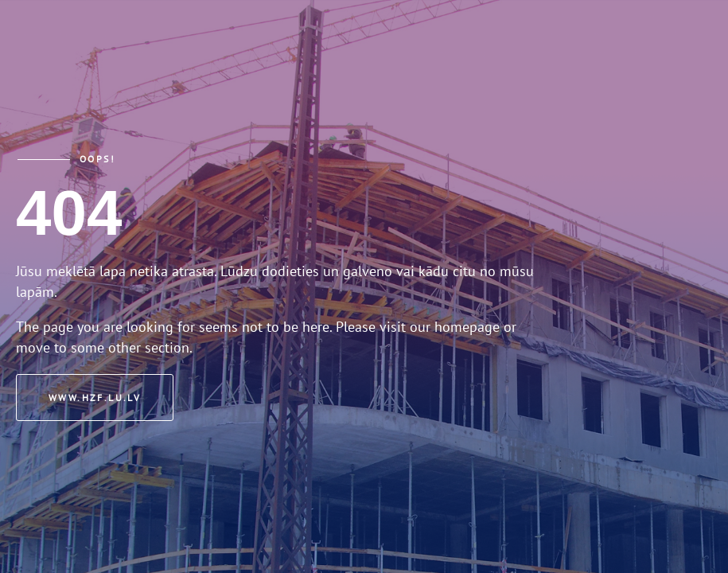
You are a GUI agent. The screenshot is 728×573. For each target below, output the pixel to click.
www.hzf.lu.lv (95, 398)
